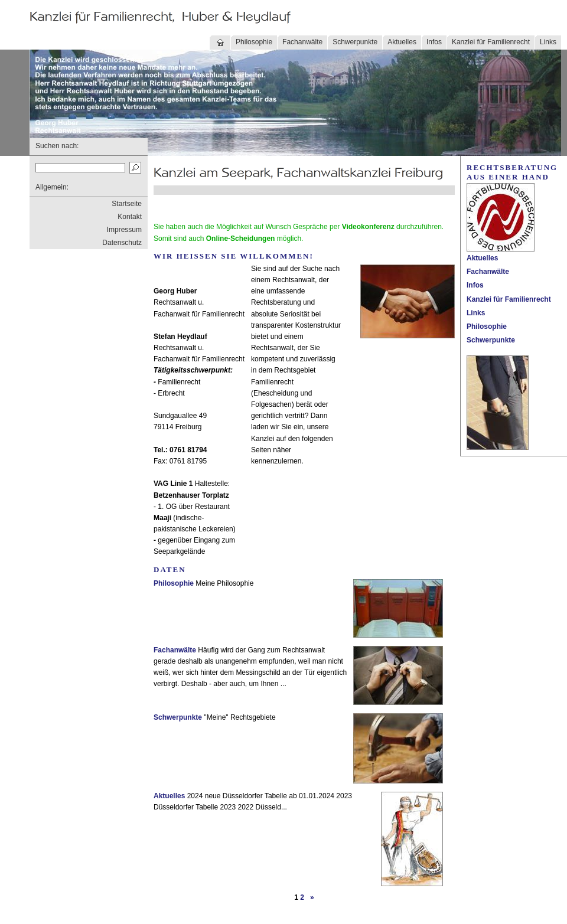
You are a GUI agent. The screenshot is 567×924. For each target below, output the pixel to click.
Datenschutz (122, 243)
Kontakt (130, 217)
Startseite (127, 204)
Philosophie (254, 42)
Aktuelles (402, 42)
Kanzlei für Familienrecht (491, 42)
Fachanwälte (302, 42)
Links (548, 42)
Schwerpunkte (355, 42)
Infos (434, 42)
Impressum (124, 230)
